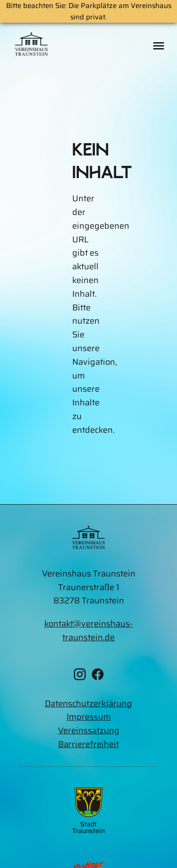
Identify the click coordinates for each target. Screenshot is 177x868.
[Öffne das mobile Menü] (159, 46)
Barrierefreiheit (88, 744)
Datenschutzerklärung (88, 704)
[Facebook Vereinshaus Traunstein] (98, 676)
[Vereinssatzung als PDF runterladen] (88, 731)
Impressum (89, 717)
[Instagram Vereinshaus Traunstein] (80, 676)
